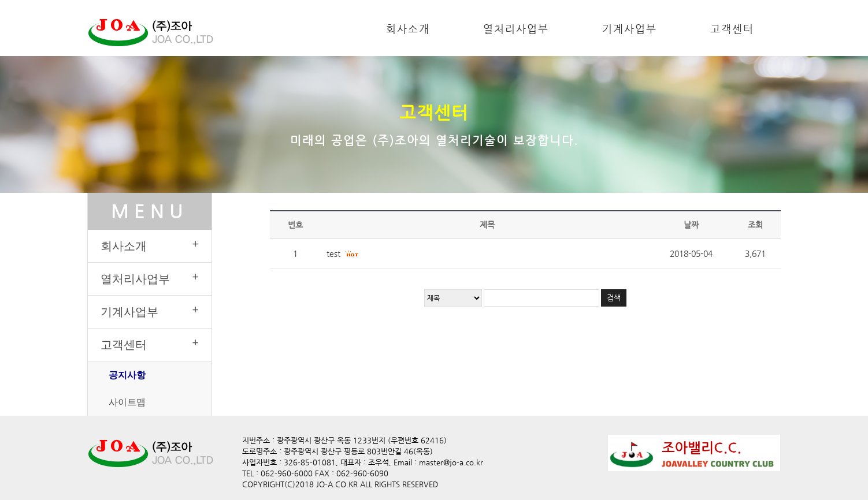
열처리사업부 (516, 29)
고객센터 (732, 29)
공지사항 (127, 375)
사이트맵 (127, 402)
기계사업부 (630, 29)
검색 (614, 298)
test (333, 253)
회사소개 (408, 29)
